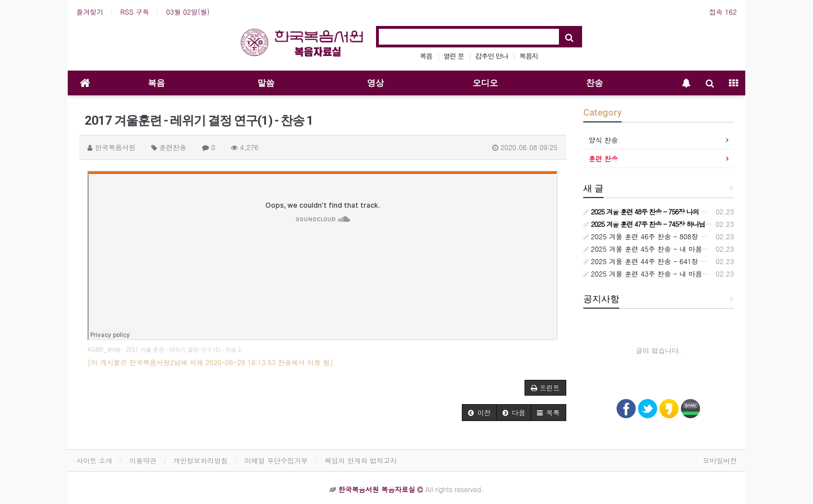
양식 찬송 (604, 140)
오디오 (485, 83)
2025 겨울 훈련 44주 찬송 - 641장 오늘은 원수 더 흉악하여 (679, 261)
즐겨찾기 (90, 12)
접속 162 (723, 12)
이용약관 (143, 460)
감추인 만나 (492, 56)
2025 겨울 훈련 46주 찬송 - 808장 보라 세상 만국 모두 (672, 236)
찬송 (595, 83)
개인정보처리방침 (200, 460)
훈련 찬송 (604, 158)
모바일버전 (720, 460)
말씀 (266, 83)
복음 (426, 56)
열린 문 (454, 56)
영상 (375, 83)
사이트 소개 (94, 460)
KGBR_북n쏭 (104, 350)
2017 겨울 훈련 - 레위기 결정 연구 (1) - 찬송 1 (183, 350)
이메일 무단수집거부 (276, 460)
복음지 (529, 56)
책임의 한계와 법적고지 (361, 460)
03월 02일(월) (188, 12)
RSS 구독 (135, 12)
